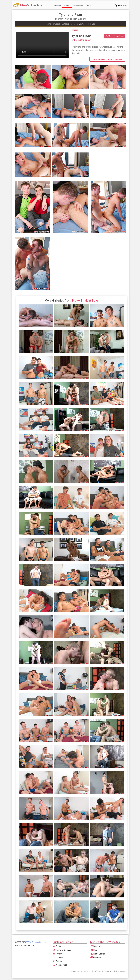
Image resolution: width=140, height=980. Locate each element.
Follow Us (121, 5)
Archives (91, 24)
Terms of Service (62, 950)
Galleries (67, 6)
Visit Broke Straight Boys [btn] (114, 36)
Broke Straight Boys (82, 40)
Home (49, 24)
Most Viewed (80, 24)
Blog (89, 6)
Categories (67, 24)
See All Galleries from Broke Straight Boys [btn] (107, 59)
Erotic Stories (79, 6)
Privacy (57, 954)
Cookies (58, 957)
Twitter (57, 961)
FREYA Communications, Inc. (37, 942)
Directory (57, 6)
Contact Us (59, 946)
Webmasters (60, 965)
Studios (57, 24)
